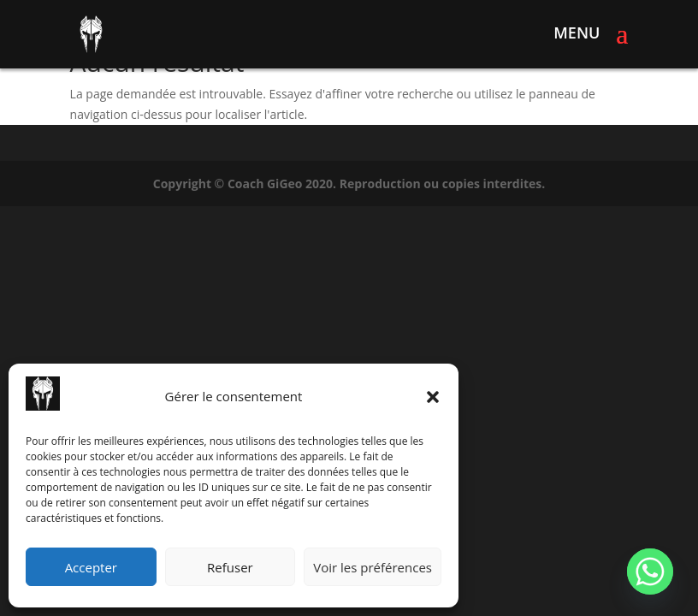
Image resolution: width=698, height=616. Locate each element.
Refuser (230, 567)
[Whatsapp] (650, 572)
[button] (433, 397)
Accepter (91, 567)
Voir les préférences (373, 567)
